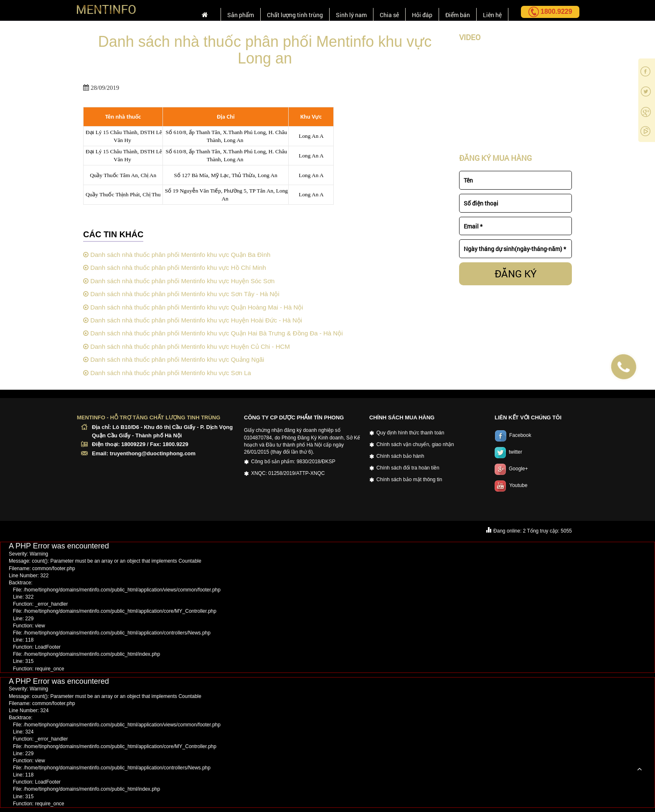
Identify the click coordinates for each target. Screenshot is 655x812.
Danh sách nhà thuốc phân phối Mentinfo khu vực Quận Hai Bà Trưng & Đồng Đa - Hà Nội (213, 333)
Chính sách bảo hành (400, 456)
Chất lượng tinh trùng (280, 11)
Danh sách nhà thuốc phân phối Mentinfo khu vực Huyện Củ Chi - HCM (187, 346)
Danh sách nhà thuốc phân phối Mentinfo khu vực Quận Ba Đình (177, 255)
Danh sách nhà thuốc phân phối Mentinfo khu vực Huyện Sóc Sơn (179, 281)
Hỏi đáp (416, 11)
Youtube (511, 485)
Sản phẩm (222, 11)
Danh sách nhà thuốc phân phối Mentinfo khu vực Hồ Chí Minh (175, 268)
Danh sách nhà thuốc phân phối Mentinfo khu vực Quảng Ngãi (174, 359)
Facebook (513, 435)
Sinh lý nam (341, 11)
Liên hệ (491, 11)
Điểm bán (454, 11)
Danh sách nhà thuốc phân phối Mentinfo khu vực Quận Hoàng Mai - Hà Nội (193, 307)
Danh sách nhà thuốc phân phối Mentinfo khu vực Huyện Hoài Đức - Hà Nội (193, 320)
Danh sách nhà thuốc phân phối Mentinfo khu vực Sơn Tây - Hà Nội (181, 294)
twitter (508, 452)
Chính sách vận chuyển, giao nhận (415, 444)
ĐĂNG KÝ (516, 274)
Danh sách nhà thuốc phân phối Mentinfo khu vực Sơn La (167, 373)
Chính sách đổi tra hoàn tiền (408, 468)
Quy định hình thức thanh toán (410, 433)
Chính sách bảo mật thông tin (409, 480)
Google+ (511, 469)
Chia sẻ (382, 11)
